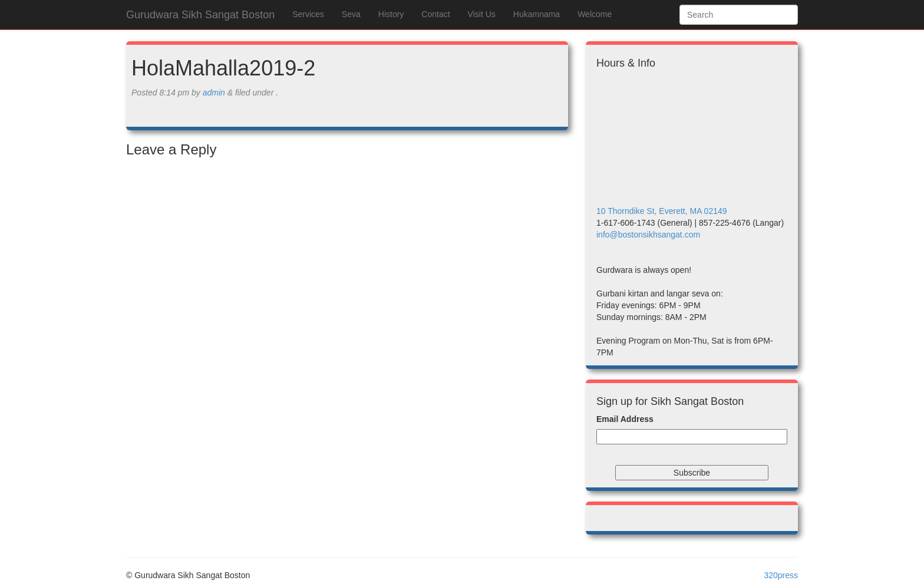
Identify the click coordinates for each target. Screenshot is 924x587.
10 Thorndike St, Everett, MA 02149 (662, 211)
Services (308, 14)
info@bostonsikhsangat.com (648, 235)
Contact (435, 14)
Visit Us (482, 14)
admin (214, 93)
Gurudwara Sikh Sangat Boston (200, 15)
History (391, 14)
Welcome (595, 14)
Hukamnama (537, 14)
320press (781, 575)
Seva (351, 14)
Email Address (625, 419)
